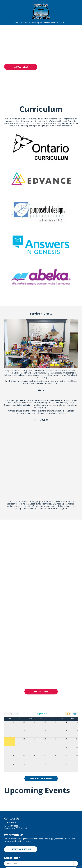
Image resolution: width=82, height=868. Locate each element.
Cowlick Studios (69, 866)
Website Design (52, 866)
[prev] (6, 643)
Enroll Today (21, 67)
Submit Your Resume (21, 778)
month (68, 643)
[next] (10, 643)
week (75, 643)
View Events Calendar (41, 707)
